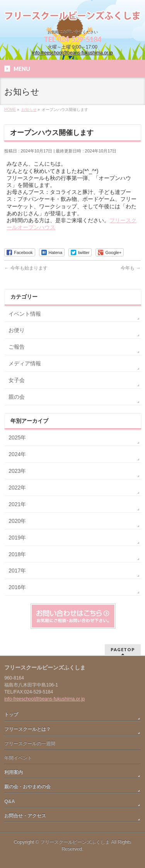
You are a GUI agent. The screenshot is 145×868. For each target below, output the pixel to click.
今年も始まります (26, 268)
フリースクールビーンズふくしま (75, 842)
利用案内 (14, 772)
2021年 (17, 504)
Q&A (9, 801)
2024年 (17, 454)
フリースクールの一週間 (30, 744)
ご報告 (17, 347)
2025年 (17, 437)
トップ (11, 714)
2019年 (17, 538)
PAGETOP (123, 649)
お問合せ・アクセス (25, 816)
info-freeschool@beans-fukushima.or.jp (72, 53)
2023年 (17, 471)
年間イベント (18, 758)
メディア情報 (25, 363)
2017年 (17, 571)
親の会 (17, 397)
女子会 (17, 380)
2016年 (17, 587)
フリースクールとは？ (27, 729)
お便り (17, 330)
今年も (130, 268)
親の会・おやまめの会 (27, 787)
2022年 (17, 488)
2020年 (17, 521)
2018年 (17, 554)
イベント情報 (25, 314)
